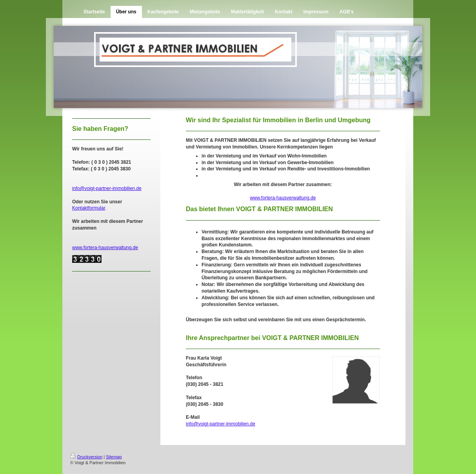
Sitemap (114, 457)
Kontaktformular (89, 208)
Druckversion (86, 457)
